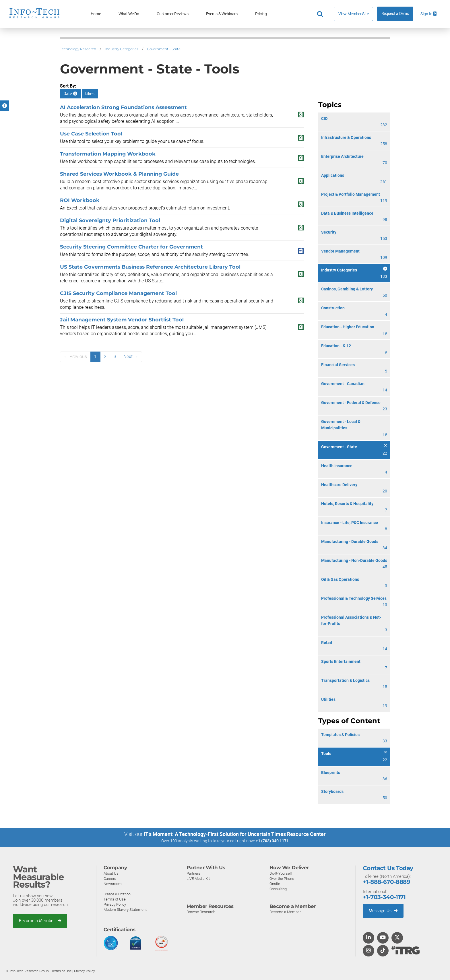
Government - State (164, 49)
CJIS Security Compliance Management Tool (118, 293)
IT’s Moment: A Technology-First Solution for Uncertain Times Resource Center (235, 834)
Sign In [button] (428, 14)
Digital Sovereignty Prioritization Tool (110, 220)
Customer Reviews (172, 14)
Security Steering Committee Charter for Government (131, 247)
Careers (110, 878)
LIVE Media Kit (198, 878)
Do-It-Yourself (281, 873)
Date (70, 94)
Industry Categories (122, 49)
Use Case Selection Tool (91, 134)
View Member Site (353, 14)
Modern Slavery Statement (125, 909)
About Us (111, 873)
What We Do (129, 14)
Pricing (261, 14)
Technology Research (78, 49)
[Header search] (321, 14)
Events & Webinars (222, 14)
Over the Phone (282, 878)
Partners (193, 873)
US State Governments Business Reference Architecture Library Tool (150, 267)
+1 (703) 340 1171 (272, 841)
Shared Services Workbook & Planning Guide (119, 174)
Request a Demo (395, 14)
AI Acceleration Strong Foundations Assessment (123, 107)
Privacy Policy (115, 904)
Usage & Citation (117, 894)
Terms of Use (115, 899)
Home (96, 14)
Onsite (275, 883)
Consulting (278, 889)
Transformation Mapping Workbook (108, 154)
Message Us (384, 911)
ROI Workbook (80, 200)
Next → (131, 357)
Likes (90, 94)
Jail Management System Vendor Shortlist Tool (122, 320)
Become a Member (40, 921)
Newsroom (113, 883)
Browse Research (201, 912)
